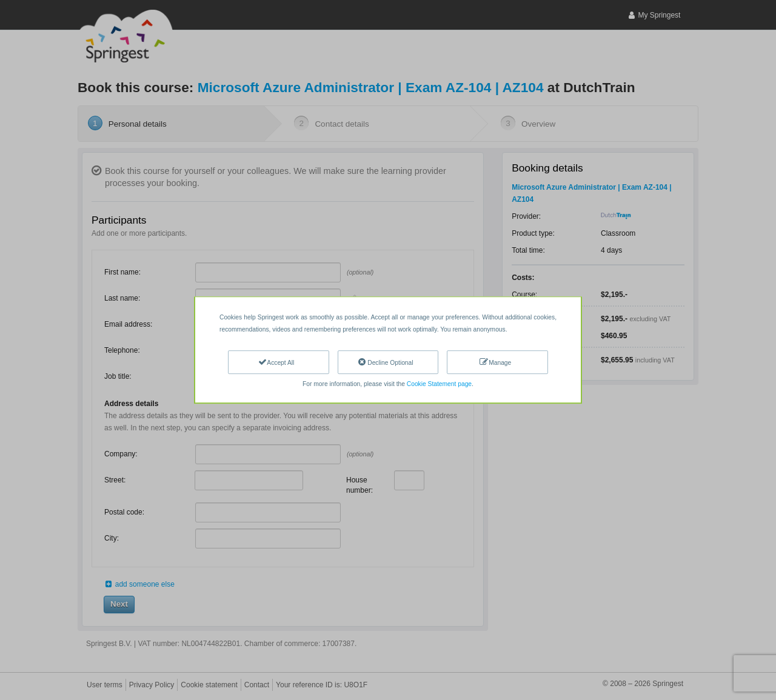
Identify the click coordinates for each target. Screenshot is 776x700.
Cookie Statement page (439, 384)
